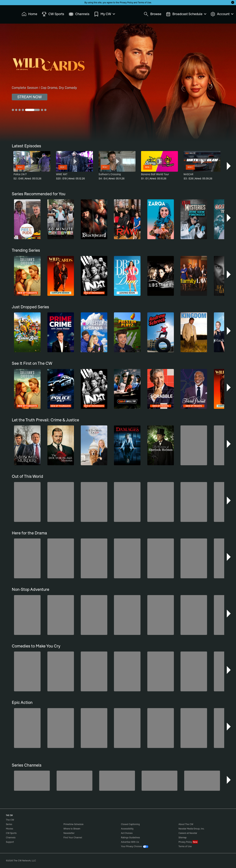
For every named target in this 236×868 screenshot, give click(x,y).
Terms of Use (145, 2)
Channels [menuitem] (79, 14)
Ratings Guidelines (130, 837)
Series (9, 824)
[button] (229, 166)
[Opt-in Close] (233, 2)
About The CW (186, 824)
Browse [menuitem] (153, 14)
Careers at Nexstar (188, 833)
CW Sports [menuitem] (53, 14)
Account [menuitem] (222, 14)
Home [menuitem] (29, 14)
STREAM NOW (30, 97)
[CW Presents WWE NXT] (159, 781)
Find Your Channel (73, 837)
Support (10, 842)
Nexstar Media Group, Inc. (191, 829)
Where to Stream (72, 829)
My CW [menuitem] (104, 14)
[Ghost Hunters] (202, 781)
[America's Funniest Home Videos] (32, 781)
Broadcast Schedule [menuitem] (186, 14)
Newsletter (69, 833)
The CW (8, 13)
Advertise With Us (130, 842)
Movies (9, 829)
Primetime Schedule (73, 824)
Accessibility (127, 829)
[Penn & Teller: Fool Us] (74, 781)
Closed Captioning (130, 824)
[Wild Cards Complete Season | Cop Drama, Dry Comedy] (118, 83)
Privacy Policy (126, 2)
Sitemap (183, 837)
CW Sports (11, 833)
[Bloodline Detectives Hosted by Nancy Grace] (117, 781)
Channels (11, 837)
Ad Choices (127, 833)
